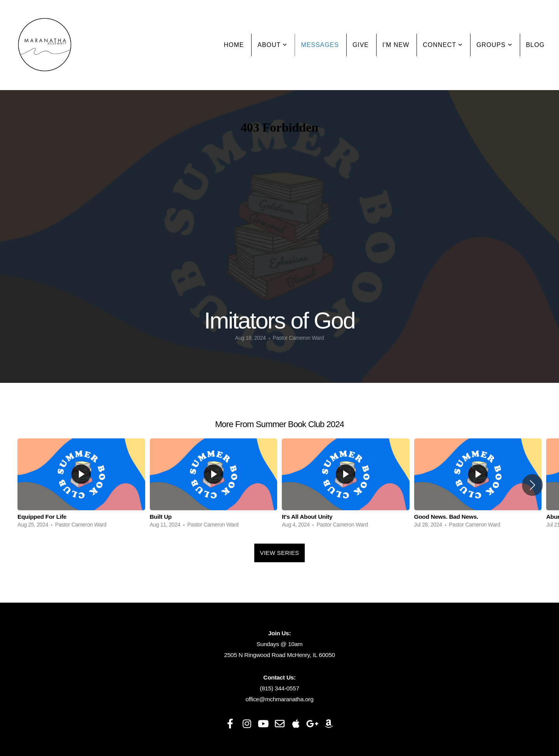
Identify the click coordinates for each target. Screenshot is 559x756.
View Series (280, 553)
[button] (532, 485)
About (272, 45)
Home (234, 45)
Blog (535, 45)
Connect (443, 45)
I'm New (396, 45)
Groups (494, 45)
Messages (320, 45)
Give (361, 45)
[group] (81, 485)
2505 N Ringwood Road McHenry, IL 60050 (279, 655)
